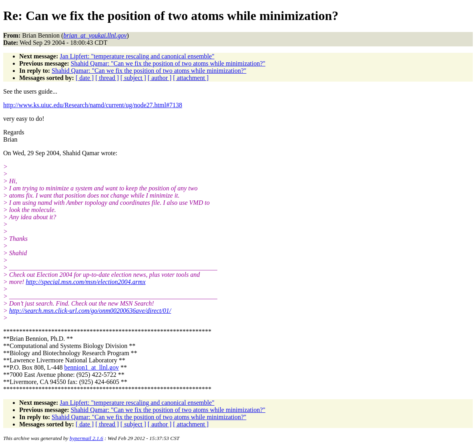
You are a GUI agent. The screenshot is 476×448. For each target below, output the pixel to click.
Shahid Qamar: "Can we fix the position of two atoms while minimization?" (168, 63)
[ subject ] (133, 78)
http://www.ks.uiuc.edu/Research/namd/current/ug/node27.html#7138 (93, 105)
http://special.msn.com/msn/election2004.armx (85, 282)
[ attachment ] (191, 78)
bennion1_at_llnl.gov (91, 367)
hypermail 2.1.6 (86, 438)
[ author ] (160, 78)
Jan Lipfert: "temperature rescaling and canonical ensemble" (137, 56)
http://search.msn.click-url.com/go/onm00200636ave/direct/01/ (90, 311)
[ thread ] (107, 78)
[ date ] (85, 78)
